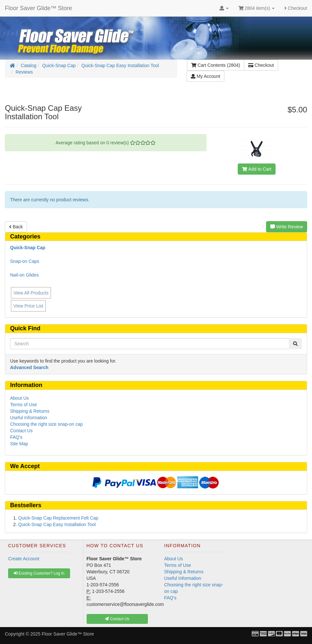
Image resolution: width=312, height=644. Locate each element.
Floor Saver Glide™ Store (38, 8)
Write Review (287, 227)
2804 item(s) (256, 8)
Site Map (19, 444)
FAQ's (16, 437)
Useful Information (29, 418)
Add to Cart (257, 169)
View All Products (31, 293)
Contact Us (21, 431)
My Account (206, 76)
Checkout (296, 8)
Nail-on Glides (24, 275)
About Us (20, 398)
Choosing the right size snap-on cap (46, 424)
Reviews (24, 72)
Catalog (29, 65)
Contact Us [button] (117, 619)
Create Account (24, 559)
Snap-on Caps (25, 261)
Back (16, 227)
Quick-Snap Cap (59, 65)
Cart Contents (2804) (216, 65)
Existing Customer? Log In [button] (39, 573)
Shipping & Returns (30, 411)
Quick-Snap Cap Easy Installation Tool (120, 65)
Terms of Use (23, 405)
